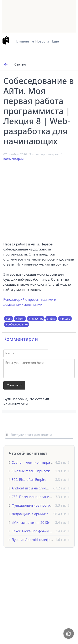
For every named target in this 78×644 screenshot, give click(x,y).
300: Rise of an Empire (29, 480)
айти (53, 319)
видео (66, 319)
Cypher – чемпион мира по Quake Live (42, 462)
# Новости (41, 41)
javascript (37, 319)
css (10, 319)
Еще (56, 41)
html (21, 319)
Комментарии (13, 159)
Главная (22, 41)
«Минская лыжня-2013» (31, 523)
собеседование (18, 324)
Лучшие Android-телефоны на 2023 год (43, 540)
